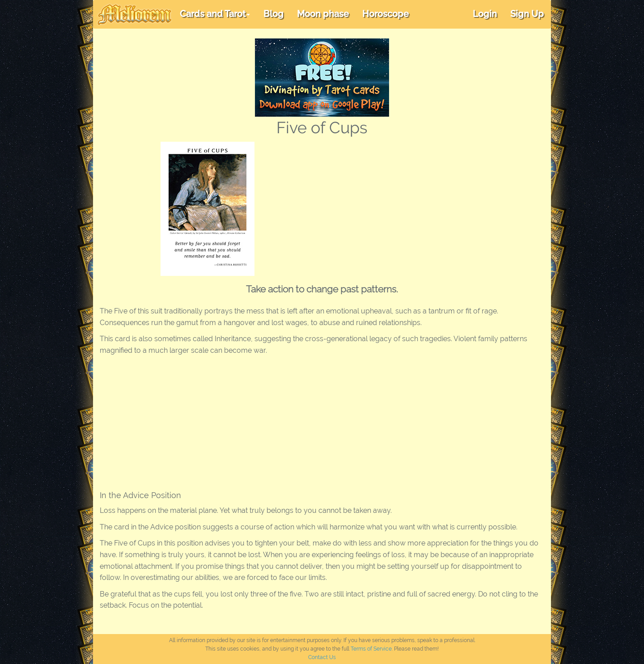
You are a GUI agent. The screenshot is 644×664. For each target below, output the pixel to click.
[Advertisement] (417, 209)
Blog (273, 14)
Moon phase (323, 14)
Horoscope (386, 14)
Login (485, 14)
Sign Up (527, 14)
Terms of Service (371, 649)
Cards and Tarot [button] (215, 14)
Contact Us (322, 657)
